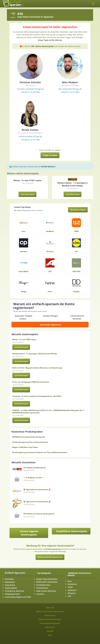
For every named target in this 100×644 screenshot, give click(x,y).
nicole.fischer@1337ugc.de (30, 136)
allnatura (72, 593)
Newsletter (10, 582)
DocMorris (72, 584)
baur (70, 581)
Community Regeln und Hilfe (18, 597)
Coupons (40, 594)
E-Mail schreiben (50, 155)
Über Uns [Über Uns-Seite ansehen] (50, 608)
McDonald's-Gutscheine (47, 582)
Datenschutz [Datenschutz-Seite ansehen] (50, 615)
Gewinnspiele (11, 588)
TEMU (70, 587)
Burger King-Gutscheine (47, 579)
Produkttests (42, 588)
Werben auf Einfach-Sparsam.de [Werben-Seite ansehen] (50, 611)
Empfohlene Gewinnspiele (73, 532)
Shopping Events (12, 594)
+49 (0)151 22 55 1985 (30, 140)
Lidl (69, 596)
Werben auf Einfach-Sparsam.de (50, 557)
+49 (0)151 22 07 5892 (70, 92)
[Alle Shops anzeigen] (78, 210)
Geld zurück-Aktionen (46, 591)
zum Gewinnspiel (28, 194)
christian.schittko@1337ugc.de (30, 89)
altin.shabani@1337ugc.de (70, 89)
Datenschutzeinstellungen (50, 619)
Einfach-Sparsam (16, 573)
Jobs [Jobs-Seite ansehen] (50, 635)
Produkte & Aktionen (15, 591)
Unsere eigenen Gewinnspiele (29, 533)
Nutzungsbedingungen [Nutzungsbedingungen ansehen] (50, 623)
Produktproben (43, 585)
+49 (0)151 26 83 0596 (30, 92)
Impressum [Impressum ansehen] (50, 627)
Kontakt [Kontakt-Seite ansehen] (50, 631)
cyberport (72, 590)
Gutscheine (10, 585)
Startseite (9, 579)
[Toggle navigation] (94, 4)
